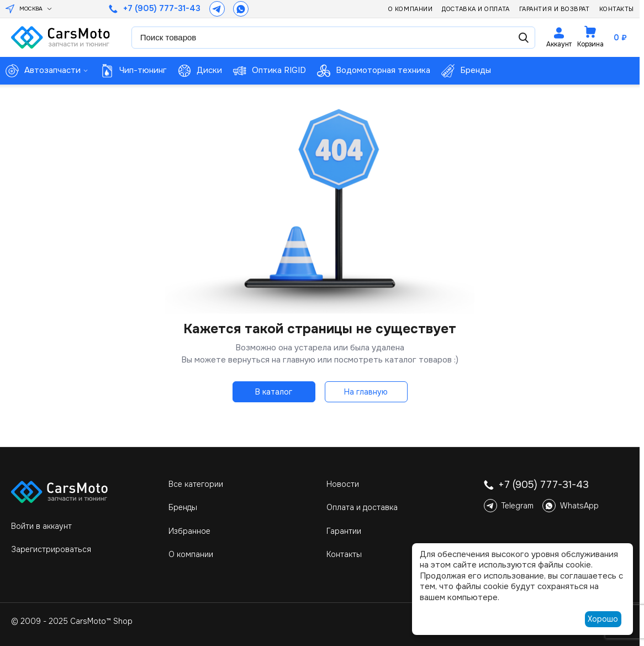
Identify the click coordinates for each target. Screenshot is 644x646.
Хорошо (603, 619)
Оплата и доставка (362, 507)
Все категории (196, 484)
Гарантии (344, 531)
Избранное (189, 531)
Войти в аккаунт (41, 526)
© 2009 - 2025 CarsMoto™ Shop (72, 621)
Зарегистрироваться (51, 549)
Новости (343, 484)
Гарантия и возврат (555, 9)
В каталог (274, 392)
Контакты (617, 9)
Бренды (183, 507)
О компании (411, 9)
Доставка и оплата (476, 9)
